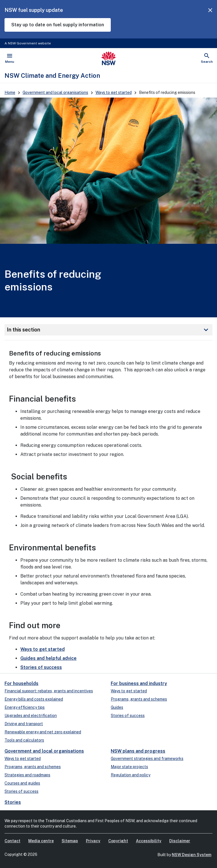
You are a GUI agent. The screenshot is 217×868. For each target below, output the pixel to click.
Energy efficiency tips (25, 707)
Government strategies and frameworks (147, 759)
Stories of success (41, 667)
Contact (12, 841)
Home (10, 92)
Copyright (118, 841)
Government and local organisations (55, 92)
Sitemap (70, 841)
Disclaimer (180, 841)
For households (21, 683)
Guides (117, 707)
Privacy (93, 841)
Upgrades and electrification (31, 716)
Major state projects (129, 767)
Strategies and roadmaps (27, 775)
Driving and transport (24, 724)
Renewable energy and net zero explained (43, 732)
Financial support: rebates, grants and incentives (49, 691)
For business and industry (139, 683)
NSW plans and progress (138, 751)
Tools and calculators (24, 740)
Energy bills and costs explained (34, 699)
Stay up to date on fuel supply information (58, 25)
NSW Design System (192, 855)
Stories (13, 802)
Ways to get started (114, 92)
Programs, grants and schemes (139, 699)
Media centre (41, 841)
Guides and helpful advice (48, 658)
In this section (108, 330)
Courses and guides (22, 783)
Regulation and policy (131, 775)
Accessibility (149, 841)
